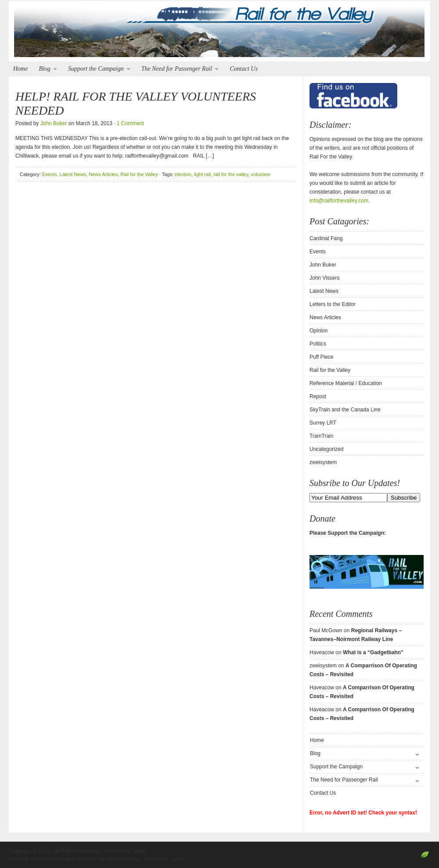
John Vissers (324, 278)
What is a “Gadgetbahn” (373, 652)
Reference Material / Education (346, 383)
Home (20, 69)
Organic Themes (77, 859)
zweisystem (323, 462)
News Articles (103, 174)
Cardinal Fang (326, 238)
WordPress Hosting (120, 859)
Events (50, 174)
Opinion (318, 331)
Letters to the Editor (333, 304)
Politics (318, 344)
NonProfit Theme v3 (30, 859)
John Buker (54, 123)
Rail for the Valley (219, 32)
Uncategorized (326, 449)
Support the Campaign (97, 69)
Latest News (73, 174)
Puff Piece (321, 357)
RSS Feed (156, 859)
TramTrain (321, 436)
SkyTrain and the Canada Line (345, 410)
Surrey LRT (323, 423)
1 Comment (130, 123)
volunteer (261, 174)
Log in (177, 859)
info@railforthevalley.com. (340, 201)
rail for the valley (231, 174)
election (183, 174)
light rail (202, 174)
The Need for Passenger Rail (178, 69)
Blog (45, 69)
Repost (318, 396)
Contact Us (243, 69)
